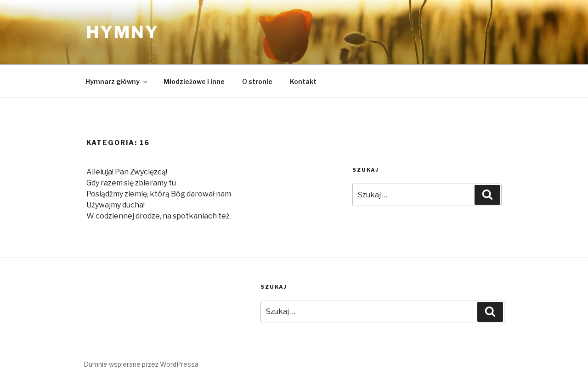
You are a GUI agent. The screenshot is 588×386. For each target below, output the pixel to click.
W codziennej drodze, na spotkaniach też (158, 216)
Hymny (122, 32)
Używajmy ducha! (116, 205)
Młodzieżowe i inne (194, 81)
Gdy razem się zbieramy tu (131, 183)
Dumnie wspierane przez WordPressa (141, 364)
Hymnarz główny (117, 81)
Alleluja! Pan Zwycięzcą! (127, 172)
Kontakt (303, 81)
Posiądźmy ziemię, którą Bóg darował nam (159, 194)
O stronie (257, 81)
